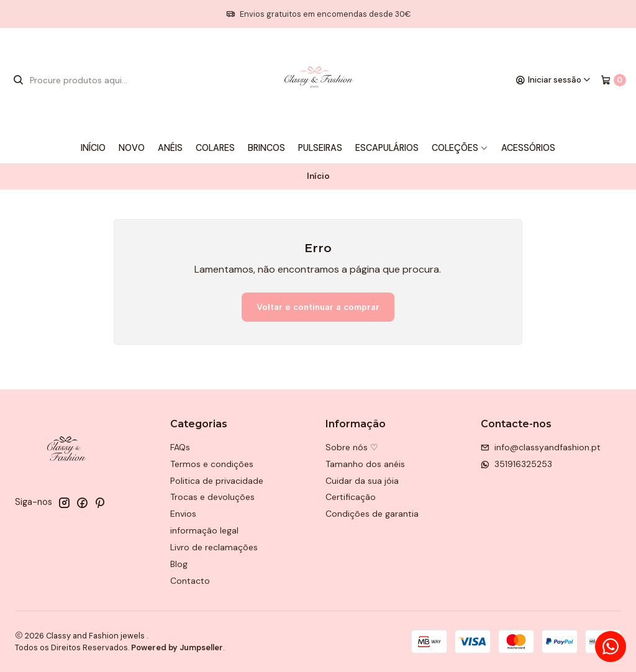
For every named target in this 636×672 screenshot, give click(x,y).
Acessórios (528, 148)
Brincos (266, 148)
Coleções (460, 148)
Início (93, 148)
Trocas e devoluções (212, 497)
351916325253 (516, 464)
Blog (179, 564)
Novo (132, 148)
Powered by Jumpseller (177, 647)
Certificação (351, 497)
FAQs (180, 447)
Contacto (190, 581)
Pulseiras (320, 148)
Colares (215, 148)
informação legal (204, 530)
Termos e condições (212, 464)
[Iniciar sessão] (553, 80)
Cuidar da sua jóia (362, 481)
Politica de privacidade (217, 481)
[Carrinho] (613, 80)
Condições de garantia (372, 514)
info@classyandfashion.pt (541, 447)
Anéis (170, 148)
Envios (183, 514)
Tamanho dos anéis (365, 464)
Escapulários (387, 148)
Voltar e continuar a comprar (318, 307)
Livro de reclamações (214, 547)
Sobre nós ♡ (352, 447)
